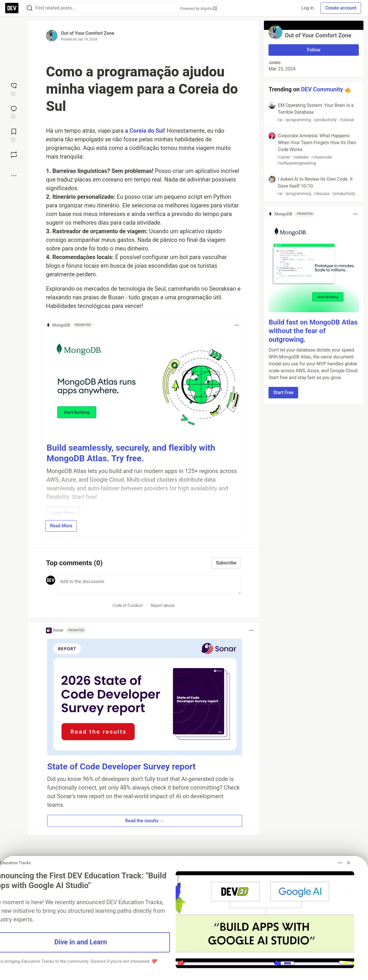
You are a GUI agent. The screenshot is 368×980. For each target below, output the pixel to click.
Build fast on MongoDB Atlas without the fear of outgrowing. (313, 331)
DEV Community (322, 89)
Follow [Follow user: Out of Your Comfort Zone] (314, 50)
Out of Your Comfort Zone (88, 33)
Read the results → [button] (145, 821)
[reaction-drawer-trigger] (14, 89)
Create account (341, 8)
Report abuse (163, 605)
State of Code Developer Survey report (121, 766)
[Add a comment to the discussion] (149, 585)
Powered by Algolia (198, 8)
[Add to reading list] (14, 135)
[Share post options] (14, 175)
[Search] (30, 8)
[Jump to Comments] (14, 112)
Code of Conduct (128, 605)
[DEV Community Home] (12, 8)
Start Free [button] (283, 392)
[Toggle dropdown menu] (237, 325)
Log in (307, 8)
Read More (61, 526)
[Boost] (14, 155)
